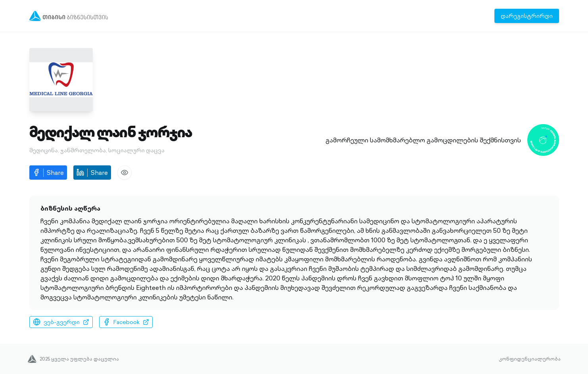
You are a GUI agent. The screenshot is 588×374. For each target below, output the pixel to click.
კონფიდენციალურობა (530, 359)
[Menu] (69, 16)
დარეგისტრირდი (527, 16)
